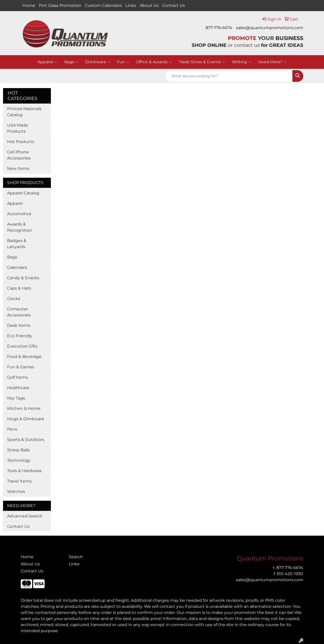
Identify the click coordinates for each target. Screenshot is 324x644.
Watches (16, 491)
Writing (242, 62)
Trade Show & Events (202, 62)
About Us (149, 5)
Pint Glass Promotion (60, 5)
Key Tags (16, 398)
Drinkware (98, 62)
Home (29, 5)
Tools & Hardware (24, 471)
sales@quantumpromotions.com (270, 28)
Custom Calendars (103, 5)
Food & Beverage (24, 357)
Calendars (17, 267)
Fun (123, 62)
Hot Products (21, 142)
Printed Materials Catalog (24, 112)
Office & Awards (154, 62)
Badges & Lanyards (17, 244)
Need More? (272, 62)
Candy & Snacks (23, 278)
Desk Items (19, 325)
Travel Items (19, 481)
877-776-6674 (219, 28)
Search (76, 557)
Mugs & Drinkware (26, 419)
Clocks (14, 299)
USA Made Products (18, 128)
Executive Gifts (22, 346)
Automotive (19, 214)
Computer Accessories (19, 312)
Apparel (47, 62)
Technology (19, 460)
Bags (71, 62)
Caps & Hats (19, 288)
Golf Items (17, 377)
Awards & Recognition (20, 227)
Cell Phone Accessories (19, 155)
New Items (18, 168)
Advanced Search (25, 516)
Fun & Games (21, 367)
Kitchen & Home (24, 408)
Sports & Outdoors (26, 440)
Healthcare (18, 388)
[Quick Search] (229, 76)
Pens (12, 429)
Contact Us (174, 5)
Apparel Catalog (23, 193)
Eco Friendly (20, 336)
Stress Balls (18, 450)
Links (131, 5)
